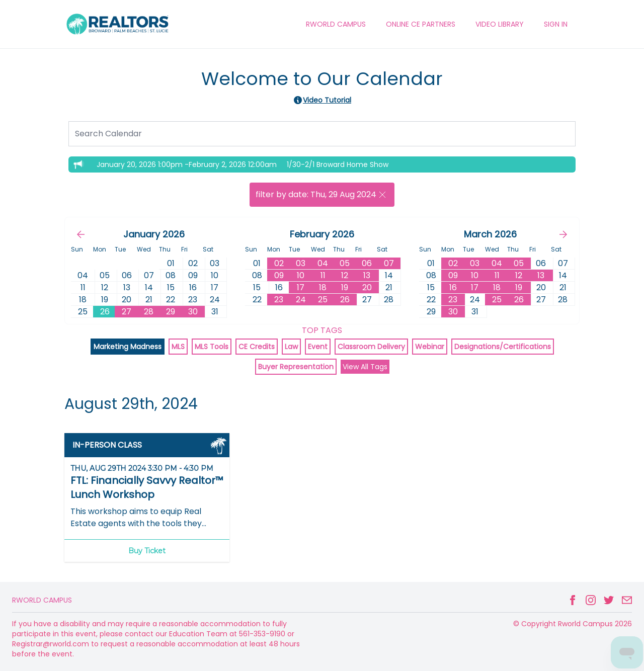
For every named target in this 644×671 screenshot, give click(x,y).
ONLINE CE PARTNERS (421, 24)
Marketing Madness (128, 347)
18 (323, 287)
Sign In (556, 24)
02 (279, 263)
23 (279, 300)
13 (367, 275)
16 (453, 287)
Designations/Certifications (503, 347)
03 (301, 263)
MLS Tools (212, 347)
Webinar (430, 347)
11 (323, 275)
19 (345, 287)
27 (127, 312)
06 (367, 263)
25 (323, 300)
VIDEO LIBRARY (500, 24)
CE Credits (257, 347)
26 (105, 312)
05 (345, 263)
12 (345, 275)
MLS (178, 347)
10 (301, 275)
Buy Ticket (147, 551)
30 (193, 312)
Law (291, 347)
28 (149, 312)
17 (301, 287)
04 (323, 263)
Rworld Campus (42, 600)
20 (367, 287)
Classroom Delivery (371, 347)
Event (318, 347)
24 (301, 300)
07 (389, 263)
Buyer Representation (296, 367)
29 (171, 312)
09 (279, 275)
